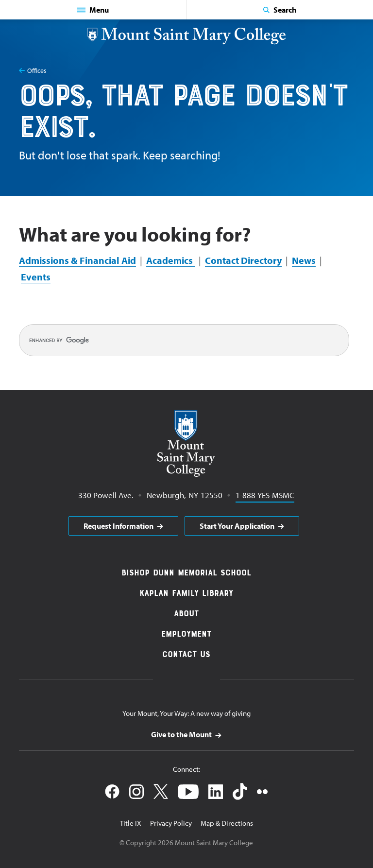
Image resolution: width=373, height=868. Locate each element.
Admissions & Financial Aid (77, 260)
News (304, 260)
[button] (93, 10)
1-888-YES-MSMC (265, 495)
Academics (170, 260)
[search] (184, 340)
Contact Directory (243, 260)
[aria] (123, 526)
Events (36, 277)
